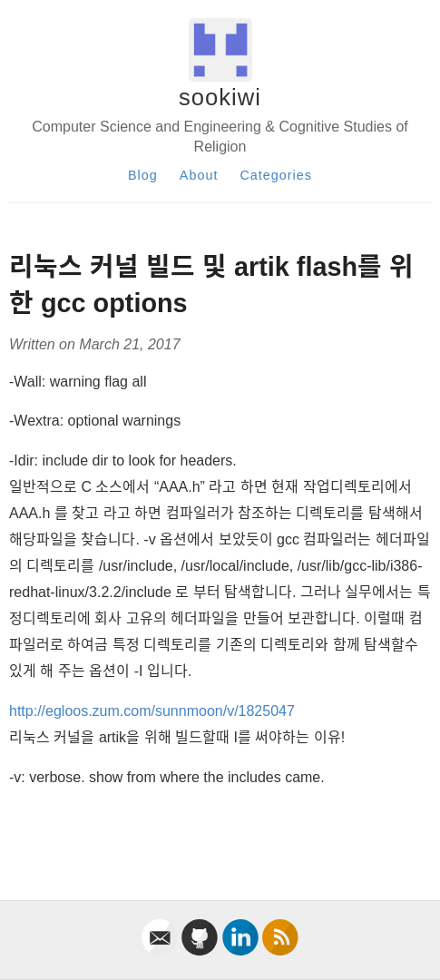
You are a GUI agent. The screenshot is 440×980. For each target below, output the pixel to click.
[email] (161, 951)
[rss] (280, 951)
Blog (143, 175)
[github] (201, 951)
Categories (276, 175)
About (199, 175)
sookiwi (220, 97)
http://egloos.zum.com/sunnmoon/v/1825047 (152, 711)
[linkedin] (242, 951)
